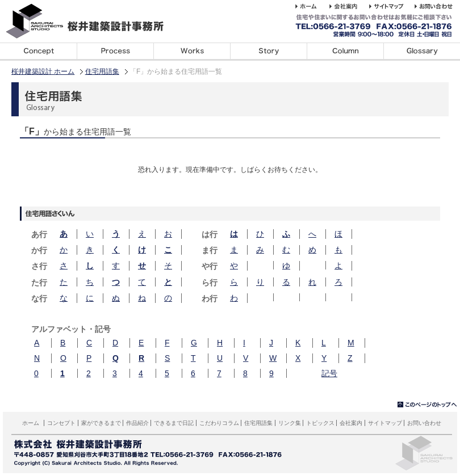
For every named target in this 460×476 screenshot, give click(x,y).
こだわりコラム (345, 52)
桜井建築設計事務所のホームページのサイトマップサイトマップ (392, 6)
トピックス (320, 423)
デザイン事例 (192, 52)
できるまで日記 (268, 52)
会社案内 (351, 423)
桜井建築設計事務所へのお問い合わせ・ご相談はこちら (436, 6)
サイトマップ (385, 423)
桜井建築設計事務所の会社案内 (349, 6)
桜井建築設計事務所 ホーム (312, 6)
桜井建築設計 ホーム (43, 71)
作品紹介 (137, 423)
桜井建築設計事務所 (91, 21)
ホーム (31, 423)
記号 (329, 373)
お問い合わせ (424, 423)
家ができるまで (115, 52)
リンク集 (290, 423)
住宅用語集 (422, 52)
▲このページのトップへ (427, 405)
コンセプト (38, 52)
